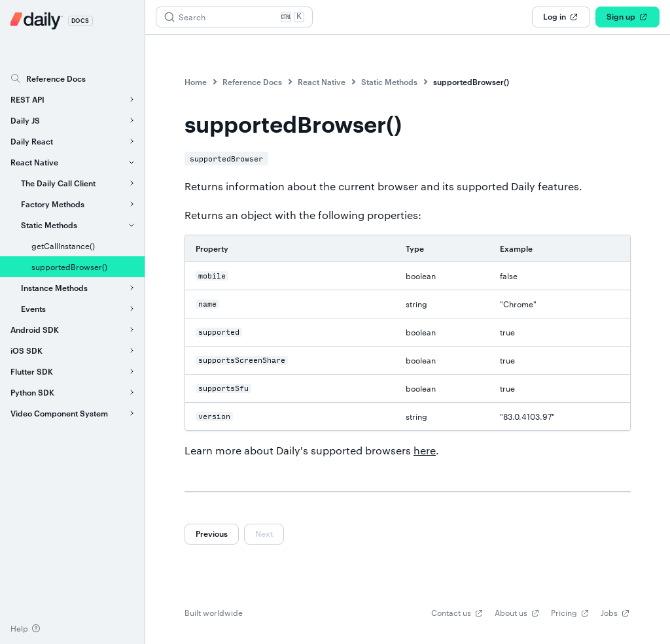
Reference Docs (252, 82)
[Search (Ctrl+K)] (234, 17)
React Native (322, 82)
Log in (561, 17)
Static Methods (389, 82)
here (425, 450)
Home (196, 82)
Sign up (627, 17)
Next (264, 534)
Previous (212, 534)
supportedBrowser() (471, 82)
